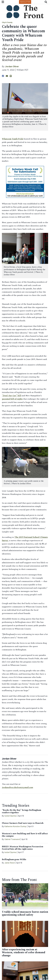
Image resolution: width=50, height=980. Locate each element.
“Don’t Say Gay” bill (12, 396)
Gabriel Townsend (12, 839)
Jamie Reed (10, 863)
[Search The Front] (46, 2)
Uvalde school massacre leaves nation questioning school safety (25, 913)
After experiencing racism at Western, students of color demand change (24, 953)
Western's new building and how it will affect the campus (25, 835)
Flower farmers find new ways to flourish (23, 823)
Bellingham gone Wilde (14, 859)
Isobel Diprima (10, 816)
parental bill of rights (12, 399)
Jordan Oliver (12, 66)
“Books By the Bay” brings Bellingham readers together (22, 811)
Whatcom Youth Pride (13, 139)
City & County (7, 22)
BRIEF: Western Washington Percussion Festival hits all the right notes (23, 848)
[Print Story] (11, 76)
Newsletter (25, 2)
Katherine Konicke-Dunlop (16, 826)
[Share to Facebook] (3, 76)
